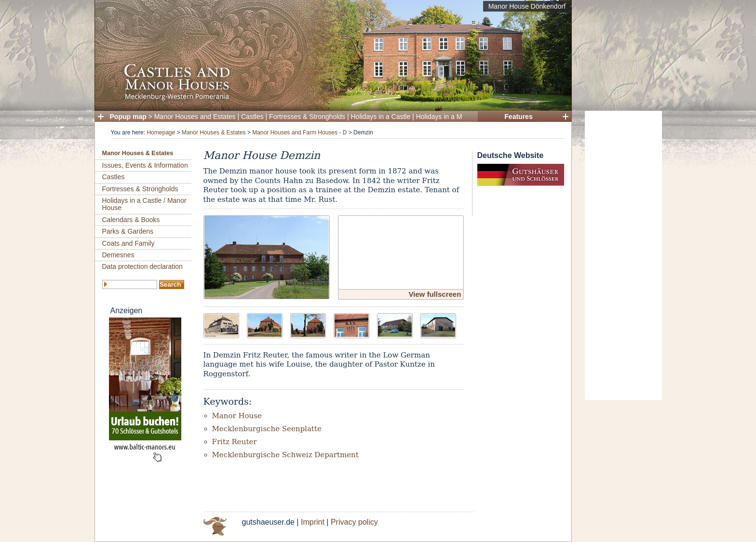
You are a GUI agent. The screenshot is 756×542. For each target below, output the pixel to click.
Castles (252, 117)
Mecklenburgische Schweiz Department (285, 455)
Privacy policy (354, 522)
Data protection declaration (142, 266)
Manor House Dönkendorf (527, 6)
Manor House (237, 416)
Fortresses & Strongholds (307, 117)
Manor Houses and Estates (195, 117)
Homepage (161, 132)
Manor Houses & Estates (214, 132)
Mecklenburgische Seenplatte (267, 429)
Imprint (313, 522)
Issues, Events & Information (145, 165)
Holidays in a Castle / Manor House (144, 204)
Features (518, 117)
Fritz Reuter (235, 442)
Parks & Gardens (128, 231)
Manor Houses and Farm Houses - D (299, 132)
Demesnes (118, 255)
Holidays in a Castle (381, 117)
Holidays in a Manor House (457, 117)
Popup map (128, 117)
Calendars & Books (131, 220)
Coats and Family (128, 243)
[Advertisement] (623, 255)
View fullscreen (435, 294)
